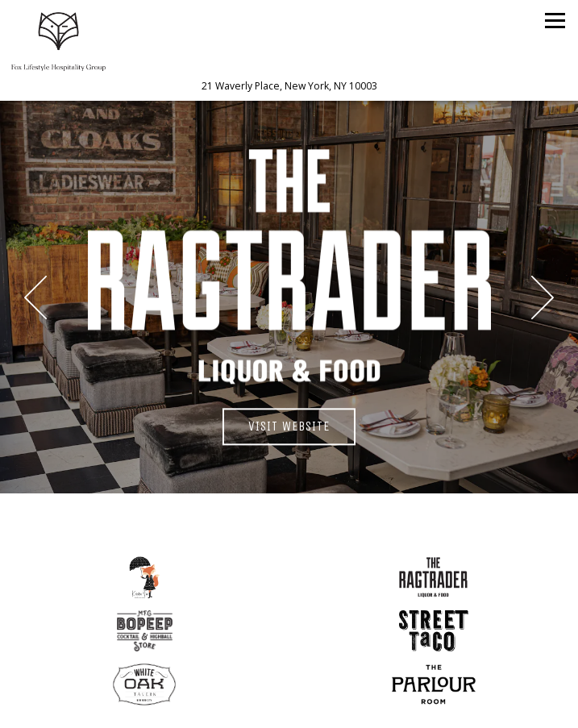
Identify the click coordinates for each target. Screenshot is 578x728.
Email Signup (289, 709)
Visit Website (302, 425)
